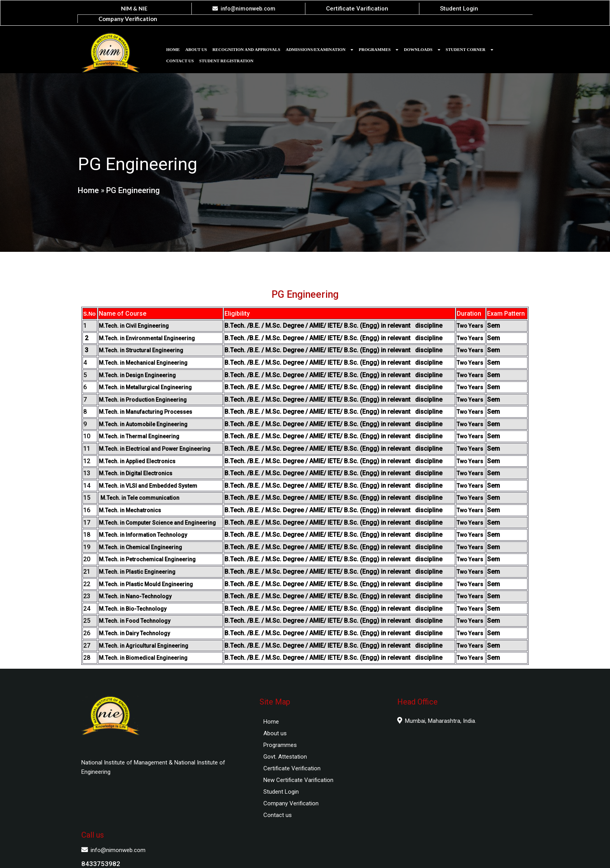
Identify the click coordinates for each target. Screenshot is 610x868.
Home (88, 182)
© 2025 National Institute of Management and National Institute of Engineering (305, 855)
